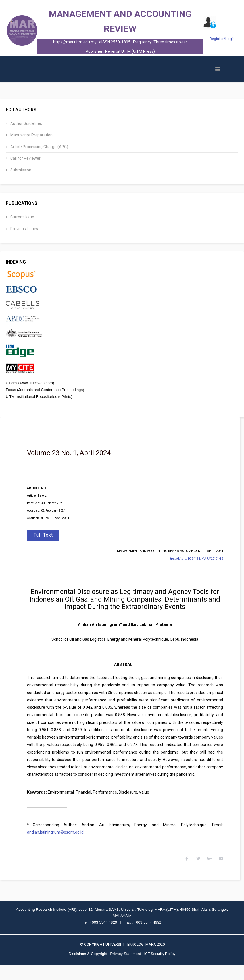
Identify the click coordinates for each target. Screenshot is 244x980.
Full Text (50, 535)
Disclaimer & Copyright (88, 969)
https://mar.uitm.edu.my (75, 42)
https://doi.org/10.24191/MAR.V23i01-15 (192, 559)
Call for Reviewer (25, 158)
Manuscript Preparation (31, 135)
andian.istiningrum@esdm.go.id (62, 840)
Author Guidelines (26, 123)
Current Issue (22, 217)
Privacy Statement (126, 969)
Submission (20, 170)
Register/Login (222, 39)
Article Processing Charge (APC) (39, 147)
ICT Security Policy (160, 969)
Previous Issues (24, 229)
